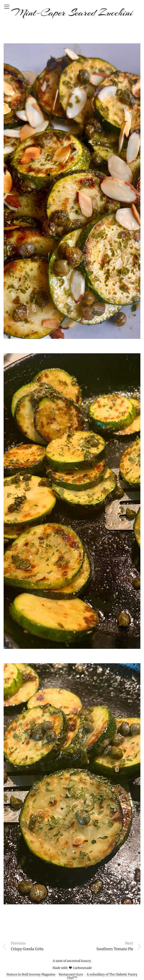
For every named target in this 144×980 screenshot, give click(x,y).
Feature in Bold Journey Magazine (31, 974)
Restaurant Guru (71, 974)
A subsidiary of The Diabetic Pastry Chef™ (102, 976)
